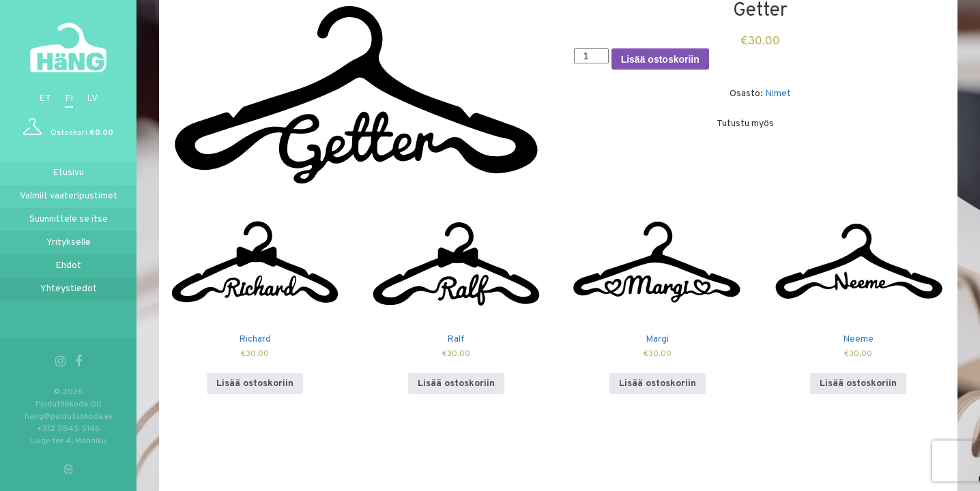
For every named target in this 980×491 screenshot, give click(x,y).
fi (69, 99)
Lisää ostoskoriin (660, 59)
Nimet (778, 94)
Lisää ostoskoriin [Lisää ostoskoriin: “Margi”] (658, 384)
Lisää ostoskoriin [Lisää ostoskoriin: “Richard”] (255, 384)
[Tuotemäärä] (591, 56)
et (45, 99)
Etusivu (68, 173)
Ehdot (68, 266)
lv (92, 99)
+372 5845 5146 (69, 429)
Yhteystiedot (69, 289)
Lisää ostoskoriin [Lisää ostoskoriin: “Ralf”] (456, 384)
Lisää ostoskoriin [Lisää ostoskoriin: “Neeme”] (858, 384)
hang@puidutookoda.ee (69, 417)
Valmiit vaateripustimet (69, 196)
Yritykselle (69, 242)
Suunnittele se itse (69, 219)
